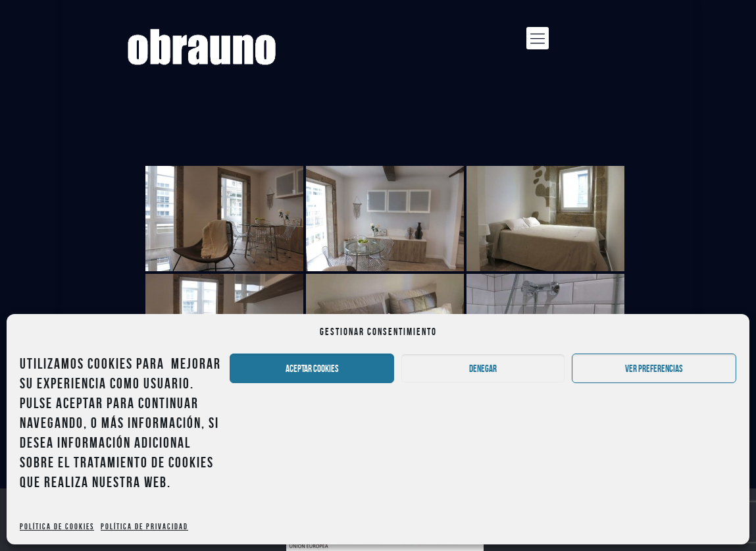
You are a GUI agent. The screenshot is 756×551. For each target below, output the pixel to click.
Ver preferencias (654, 369)
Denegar (483, 369)
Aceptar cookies (312, 369)
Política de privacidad (144, 526)
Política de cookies (57, 526)
